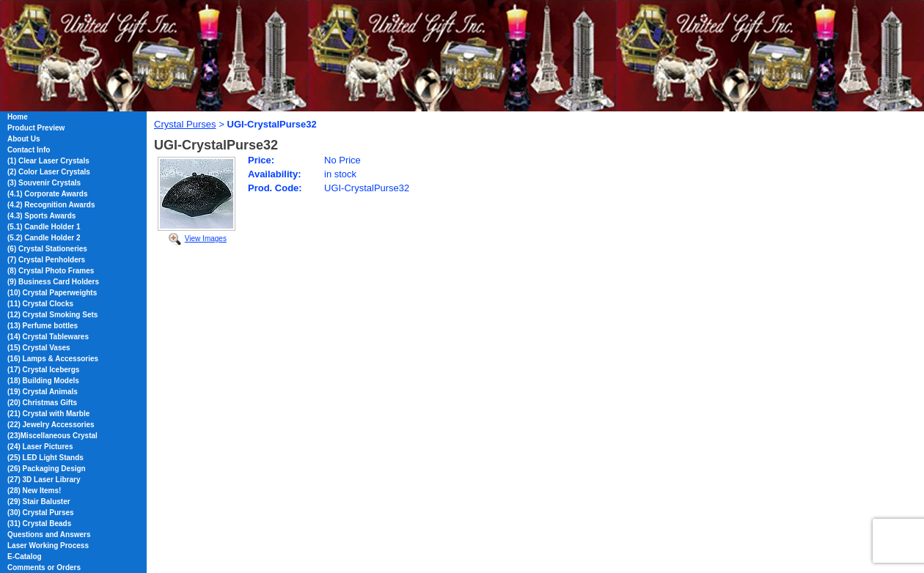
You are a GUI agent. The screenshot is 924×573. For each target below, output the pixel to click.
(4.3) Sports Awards (41, 216)
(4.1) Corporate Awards (47, 194)
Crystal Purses (185, 124)
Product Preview (36, 128)
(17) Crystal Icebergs (43, 370)
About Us (23, 139)
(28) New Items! (34, 491)
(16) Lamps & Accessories (53, 359)
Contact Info (29, 150)
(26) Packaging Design (47, 469)
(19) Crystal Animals (43, 392)
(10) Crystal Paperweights (52, 293)
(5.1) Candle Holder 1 (44, 227)
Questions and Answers (49, 535)
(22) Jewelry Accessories (51, 425)
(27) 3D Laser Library (44, 480)
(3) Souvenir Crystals (44, 183)
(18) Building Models (43, 381)
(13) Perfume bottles (43, 326)
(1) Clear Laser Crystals (48, 161)
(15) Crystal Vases (39, 348)
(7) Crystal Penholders (46, 260)
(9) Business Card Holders (53, 282)
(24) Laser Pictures (40, 447)
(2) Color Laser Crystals (49, 172)
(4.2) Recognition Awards (51, 205)
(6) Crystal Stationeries (47, 249)
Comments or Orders (44, 568)
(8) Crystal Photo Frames (51, 271)
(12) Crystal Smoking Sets (52, 315)
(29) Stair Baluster (39, 502)
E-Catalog (25, 557)
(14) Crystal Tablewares (48, 337)
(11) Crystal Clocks (40, 304)
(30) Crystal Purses (41, 513)
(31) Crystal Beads (39, 524)
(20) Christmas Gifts (42, 403)
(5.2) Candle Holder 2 (44, 238)
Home (18, 117)
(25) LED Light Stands (45, 458)
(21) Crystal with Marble (48, 414)
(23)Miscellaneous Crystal (52, 436)
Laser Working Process (48, 546)
